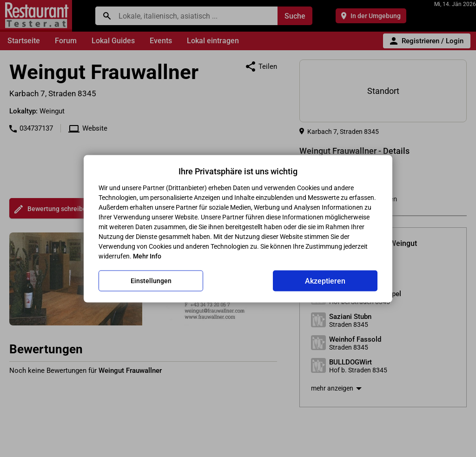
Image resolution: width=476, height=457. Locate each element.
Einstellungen (151, 281)
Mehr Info (147, 256)
